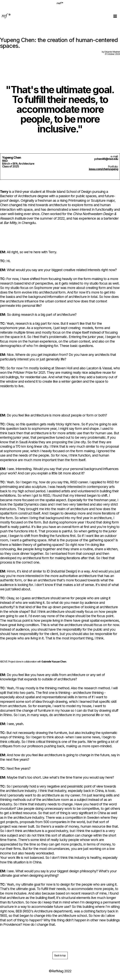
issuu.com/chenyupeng (103, 169)
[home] (6, 16)
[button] (115, 16)
